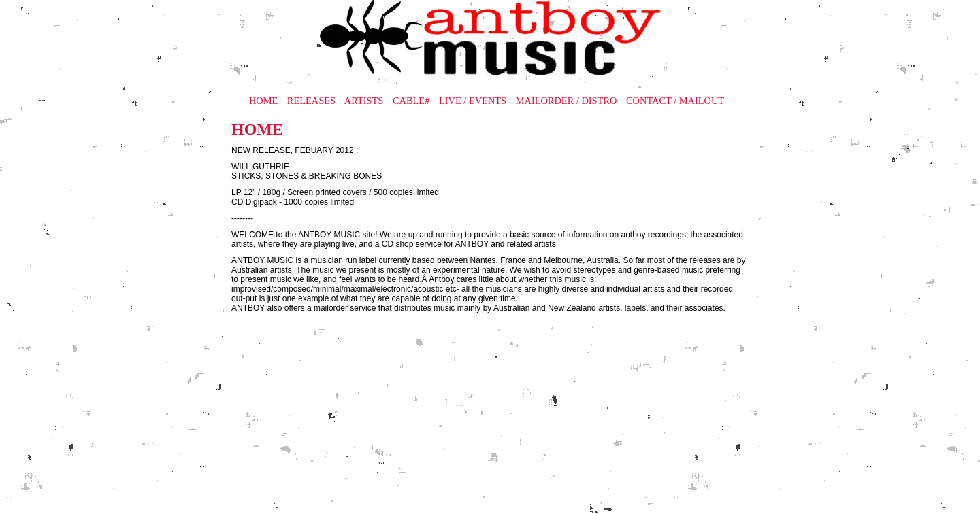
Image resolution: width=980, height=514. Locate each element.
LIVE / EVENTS (473, 101)
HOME (263, 101)
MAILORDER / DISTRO (567, 101)
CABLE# (411, 101)
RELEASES (311, 101)
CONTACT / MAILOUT (675, 101)
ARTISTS (364, 101)
